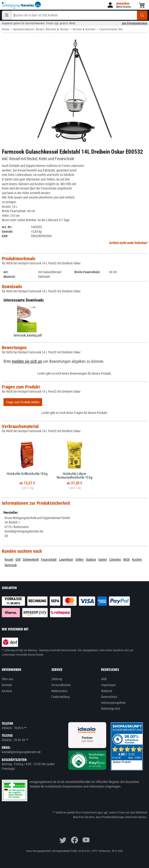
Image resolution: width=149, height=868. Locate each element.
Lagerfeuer (66, 559)
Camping (115, 559)
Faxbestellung (61, 697)
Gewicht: (8, 232)
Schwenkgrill (31, 559)
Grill (18, 559)
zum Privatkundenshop (135, 23)
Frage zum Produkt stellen (23, 402)
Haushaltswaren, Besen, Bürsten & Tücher (41, 29)
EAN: (5, 236)
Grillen (79, 559)
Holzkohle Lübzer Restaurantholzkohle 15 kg (74, 476)
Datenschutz (109, 697)
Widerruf (107, 691)
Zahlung (57, 679)
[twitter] (63, 840)
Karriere (7, 691)
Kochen (137, 559)
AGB (104, 679)
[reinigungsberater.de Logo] (22, 5)
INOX (126, 559)
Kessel (9, 559)
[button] (119, 5)
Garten (103, 559)
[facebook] (74, 840)
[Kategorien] (7, 15)
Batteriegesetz (111, 709)
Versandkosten (61, 685)
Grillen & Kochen (84, 29)
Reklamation (59, 691)
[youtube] (86, 840)
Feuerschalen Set (111, 29)
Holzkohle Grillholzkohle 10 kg (27, 474)
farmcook (11, 565)
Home (6, 29)
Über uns (8, 679)
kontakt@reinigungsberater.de (21, 752)
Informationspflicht (113, 703)
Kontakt (7, 685)
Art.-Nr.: (7, 227)
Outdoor (91, 559)
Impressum (109, 685)
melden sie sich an (27, 361)
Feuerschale (49, 559)
